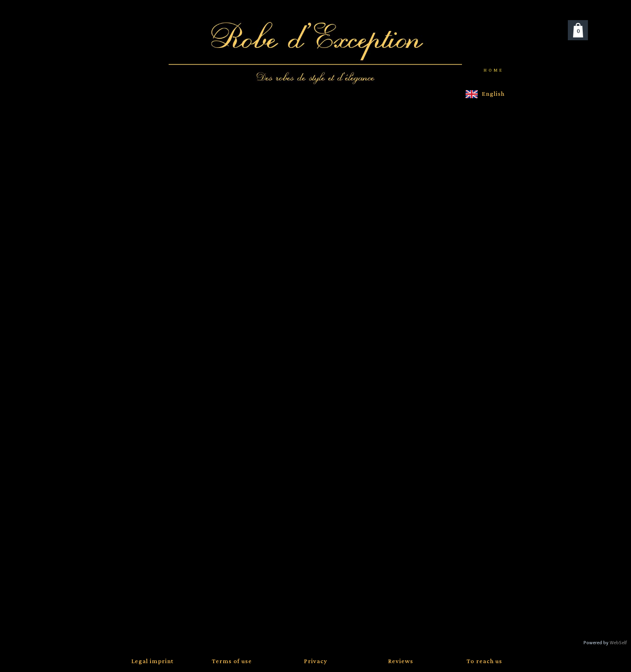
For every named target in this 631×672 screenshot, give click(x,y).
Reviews (401, 661)
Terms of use (232, 661)
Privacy (316, 661)
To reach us (484, 661)
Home (494, 70)
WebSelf (618, 643)
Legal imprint (152, 661)
